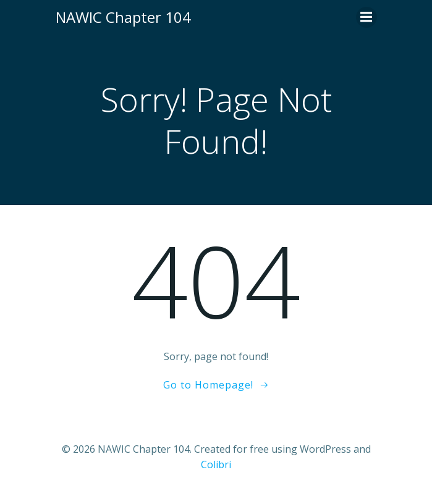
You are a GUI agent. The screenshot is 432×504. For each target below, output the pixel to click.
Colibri (216, 464)
